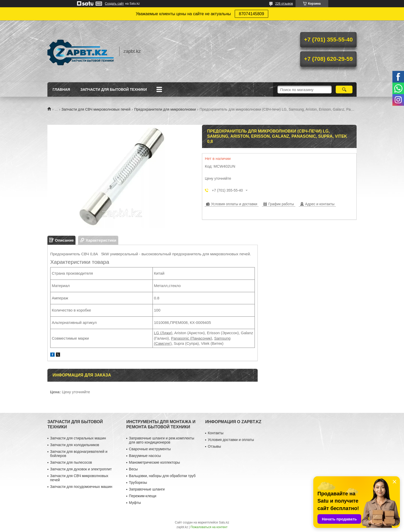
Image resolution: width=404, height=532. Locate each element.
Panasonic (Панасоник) (192, 338)
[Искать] (344, 89)
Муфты (135, 503)
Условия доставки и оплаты (231, 440)
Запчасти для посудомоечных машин (81, 487)
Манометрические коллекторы (154, 462)
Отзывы (214, 446)
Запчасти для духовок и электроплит (81, 469)
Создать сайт (114, 4)
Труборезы (138, 482)
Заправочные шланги (147, 489)
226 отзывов (284, 4)
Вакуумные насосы (145, 456)
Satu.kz (224, 522)
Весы (133, 469)
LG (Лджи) (163, 333)
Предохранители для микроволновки (165, 109)
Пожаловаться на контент (209, 527)
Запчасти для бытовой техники (114, 89)
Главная (61, 89)
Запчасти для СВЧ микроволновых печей (96, 109)
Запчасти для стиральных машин (78, 438)
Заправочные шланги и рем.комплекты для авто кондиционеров (161, 440)
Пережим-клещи (142, 496)
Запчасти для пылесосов (71, 462)
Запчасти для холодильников (74, 445)
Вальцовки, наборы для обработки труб (162, 476)
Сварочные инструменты (150, 449)
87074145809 (251, 14)
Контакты (215, 433)
